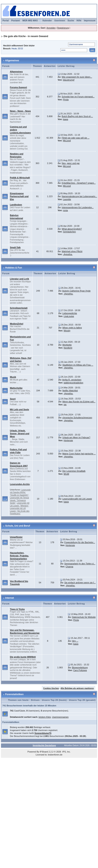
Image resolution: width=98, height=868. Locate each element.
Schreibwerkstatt (19, 308)
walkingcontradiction (73, 383)
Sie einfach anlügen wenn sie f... (80, 583)
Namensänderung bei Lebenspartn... (79, 196)
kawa (66, 119)
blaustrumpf (69, 80)
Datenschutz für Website (84, 617)
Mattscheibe (16, 388)
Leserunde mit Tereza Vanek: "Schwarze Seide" (19, 500)
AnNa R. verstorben (72, 380)
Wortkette (67, 345)
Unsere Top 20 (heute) (54, 700)
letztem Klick (45, 717)
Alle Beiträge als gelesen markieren (77, 688)
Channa (69, 567)
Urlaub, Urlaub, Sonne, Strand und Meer (20, 434)
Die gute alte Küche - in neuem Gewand (26, 36)
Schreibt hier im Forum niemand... (78, 97)
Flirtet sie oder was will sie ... (76, 138)
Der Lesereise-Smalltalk (74, 471)
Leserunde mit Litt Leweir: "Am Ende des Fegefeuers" (20, 511)
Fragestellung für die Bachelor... (80, 542)
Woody (67, 331)
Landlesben (16, 205)
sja (65, 405)
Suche (71, 21)
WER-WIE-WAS (30, 21)
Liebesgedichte (70, 313)
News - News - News (20, 111)
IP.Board (44, 752)
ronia (65, 210)
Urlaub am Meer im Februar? (76, 437)
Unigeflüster (16, 537)
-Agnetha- (68, 254)
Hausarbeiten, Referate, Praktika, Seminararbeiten (19, 556)
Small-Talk (15, 247)
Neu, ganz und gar (71, 163)
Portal (6, 21)
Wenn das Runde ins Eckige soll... (79, 402)
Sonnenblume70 (43, 733)
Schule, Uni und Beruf (18, 526)
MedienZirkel (17, 324)
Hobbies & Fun (14, 268)
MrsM (66, 474)
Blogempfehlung (80, 668)
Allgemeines (12, 61)
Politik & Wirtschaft (20, 178)
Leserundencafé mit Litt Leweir (77, 499)
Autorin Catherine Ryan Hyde (76, 291)
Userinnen (60, 21)
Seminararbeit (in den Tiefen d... (80, 564)
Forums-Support (18, 87)
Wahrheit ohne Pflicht (72, 251)
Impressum (90, 21)
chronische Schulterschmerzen (77, 418)
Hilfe (79, 21)
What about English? (72, 229)
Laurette (67, 199)
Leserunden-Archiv (20, 484)
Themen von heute (18, 700)
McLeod (67, 141)
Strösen (35, 700)
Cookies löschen (51, 688)
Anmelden (51, 28)
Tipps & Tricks (17, 609)
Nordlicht (68, 348)
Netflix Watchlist (70, 391)
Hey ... (75, 641)
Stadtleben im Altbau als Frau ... (78, 365)
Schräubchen (69, 232)
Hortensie (68, 440)
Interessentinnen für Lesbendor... (78, 207)
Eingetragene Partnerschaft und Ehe (19, 196)
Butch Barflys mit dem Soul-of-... (77, 116)
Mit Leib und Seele (20, 409)
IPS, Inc (66, 752)
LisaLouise (69, 316)
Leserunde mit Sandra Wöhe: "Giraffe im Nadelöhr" (20, 492)
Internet (10, 598)
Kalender (47, 21)
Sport (13, 399)
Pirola (66, 100)
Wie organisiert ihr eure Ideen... (77, 77)
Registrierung (63, 28)
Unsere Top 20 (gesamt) (82, 700)
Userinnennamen (60, 717)
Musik (13, 377)
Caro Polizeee (80, 670)
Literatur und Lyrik (20, 279)
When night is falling (72, 328)
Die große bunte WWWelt (23, 657)
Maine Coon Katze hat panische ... (79, 454)
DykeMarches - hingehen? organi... (79, 183)
